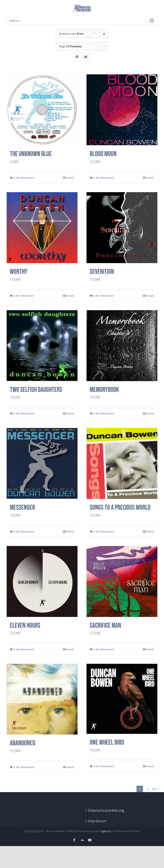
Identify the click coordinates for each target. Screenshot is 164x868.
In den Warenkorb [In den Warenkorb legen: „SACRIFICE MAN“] (103, 649)
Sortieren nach (71, 34)
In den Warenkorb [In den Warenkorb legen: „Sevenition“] (103, 296)
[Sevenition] (122, 228)
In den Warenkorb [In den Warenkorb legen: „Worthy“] (24, 296)
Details (70, 178)
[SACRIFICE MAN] (122, 581)
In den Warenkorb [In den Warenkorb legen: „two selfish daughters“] (24, 413)
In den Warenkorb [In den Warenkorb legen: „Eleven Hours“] (24, 649)
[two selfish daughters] (42, 346)
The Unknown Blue (31, 154)
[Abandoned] (42, 699)
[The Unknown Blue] (42, 110)
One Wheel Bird (107, 743)
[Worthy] (42, 228)
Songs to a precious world (120, 508)
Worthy (19, 272)
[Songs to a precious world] (122, 463)
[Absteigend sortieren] (104, 34)
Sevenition (102, 272)
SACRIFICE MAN (105, 626)
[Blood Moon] (122, 110)
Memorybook (104, 390)
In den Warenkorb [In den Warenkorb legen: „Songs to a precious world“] (103, 531)
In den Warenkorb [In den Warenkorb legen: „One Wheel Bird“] (103, 766)
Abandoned (23, 743)
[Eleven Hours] (42, 581)
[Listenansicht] (86, 57)
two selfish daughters (36, 390)
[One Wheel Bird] (122, 699)
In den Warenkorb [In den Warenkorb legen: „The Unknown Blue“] (24, 178)
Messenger (22, 508)
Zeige (70, 46)
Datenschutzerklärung (106, 810)
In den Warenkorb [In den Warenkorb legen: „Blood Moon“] (103, 178)
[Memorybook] (122, 346)
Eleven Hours (25, 626)
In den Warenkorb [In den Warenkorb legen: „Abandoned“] (24, 767)
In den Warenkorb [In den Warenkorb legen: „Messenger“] (24, 531)
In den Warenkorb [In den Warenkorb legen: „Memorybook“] (103, 413)
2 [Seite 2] (148, 789)
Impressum (97, 821)
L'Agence (105, 831)
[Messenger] (42, 463)
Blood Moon (103, 154)
